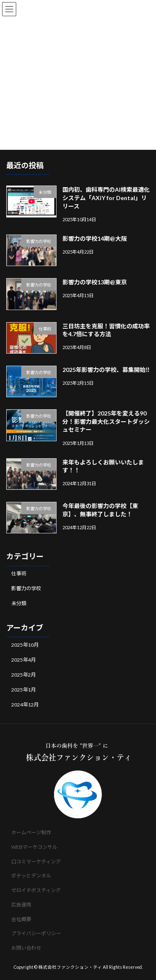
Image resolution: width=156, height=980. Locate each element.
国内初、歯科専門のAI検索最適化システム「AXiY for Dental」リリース (106, 198)
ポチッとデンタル (31, 876)
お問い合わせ (26, 948)
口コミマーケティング (36, 861)
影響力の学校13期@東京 (95, 282)
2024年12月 (25, 705)
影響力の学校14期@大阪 (95, 238)
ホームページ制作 (31, 832)
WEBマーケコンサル (34, 847)
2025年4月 (24, 659)
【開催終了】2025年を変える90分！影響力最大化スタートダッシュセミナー (106, 421)
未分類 (19, 603)
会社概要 (21, 919)
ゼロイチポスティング (36, 890)
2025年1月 (24, 690)
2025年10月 (25, 644)
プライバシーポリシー (36, 934)
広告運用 (21, 905)
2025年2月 (24, 674)
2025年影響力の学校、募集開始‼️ (106, 369)
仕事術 (19, 573)
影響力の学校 (26, 588)
